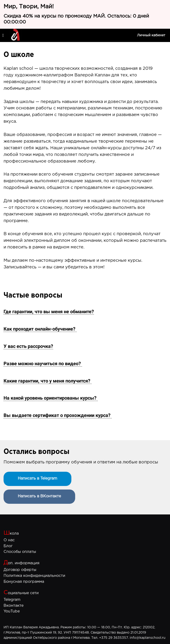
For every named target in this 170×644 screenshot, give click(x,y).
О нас (9, 540)
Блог (8, 546)
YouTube (12, 611)
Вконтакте (14, 606)
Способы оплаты (20, 552)
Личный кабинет (151, 35)
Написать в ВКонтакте (39, 496)
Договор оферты (20, 570)
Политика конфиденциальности (34, 576)
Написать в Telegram (37, 478)
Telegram (12, 600)
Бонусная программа (24, 582)
